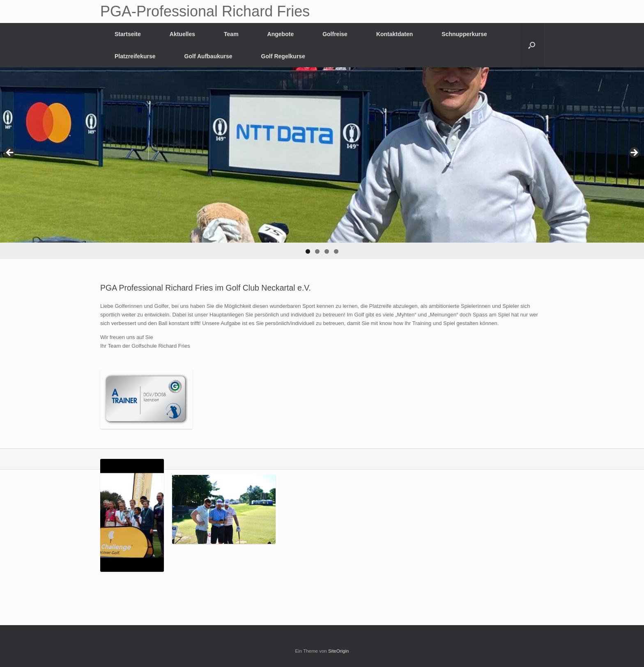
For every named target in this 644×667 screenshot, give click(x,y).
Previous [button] (10, 153)
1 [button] (308, 251)
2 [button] (317, 251)
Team (231, 34)
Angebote (281, 34)
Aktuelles (182, 34)
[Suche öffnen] (532, 45)
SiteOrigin (339, 651)
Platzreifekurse (135, 56)
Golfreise (335, 34)
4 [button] (336, 251)
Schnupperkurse (464, 34)
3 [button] (327, 251)
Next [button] (634, 153)
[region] (322, 163)
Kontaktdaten (394, 34)
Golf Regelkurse (283, 56)
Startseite (128, 34)
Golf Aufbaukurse (208, 56)
